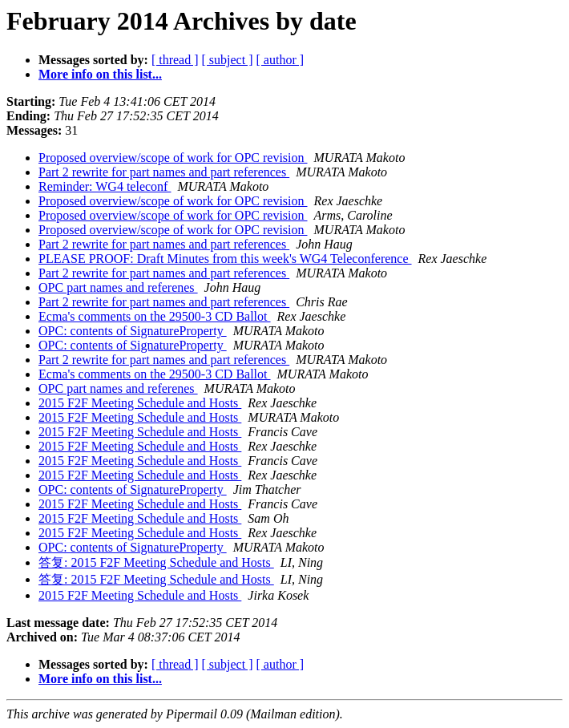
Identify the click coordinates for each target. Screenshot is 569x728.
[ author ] (280, 60)
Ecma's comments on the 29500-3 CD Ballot (155, 316)
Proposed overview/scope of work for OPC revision (173, 158)
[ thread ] (175, 60)
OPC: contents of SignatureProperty (133, 331)
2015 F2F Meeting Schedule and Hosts (140, 403)
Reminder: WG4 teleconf (105, 186)
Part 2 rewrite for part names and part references (164, 172)
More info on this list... (100, 74)
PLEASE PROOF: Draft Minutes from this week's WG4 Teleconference (225, 259)
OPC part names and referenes (118, 287)
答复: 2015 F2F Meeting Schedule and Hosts (156, 562)
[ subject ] (228, 60)
